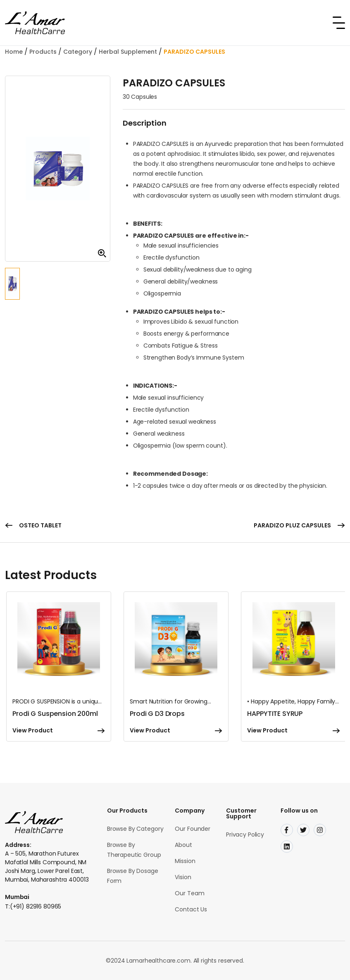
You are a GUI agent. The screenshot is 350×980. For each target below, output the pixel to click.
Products (43, 52)
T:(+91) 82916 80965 (33, 906)
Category (78, 52)
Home (14, 52)
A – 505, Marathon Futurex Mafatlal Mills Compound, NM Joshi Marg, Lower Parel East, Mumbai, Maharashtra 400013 (47, 867)
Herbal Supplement (128, 52)
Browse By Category (135, 829)
